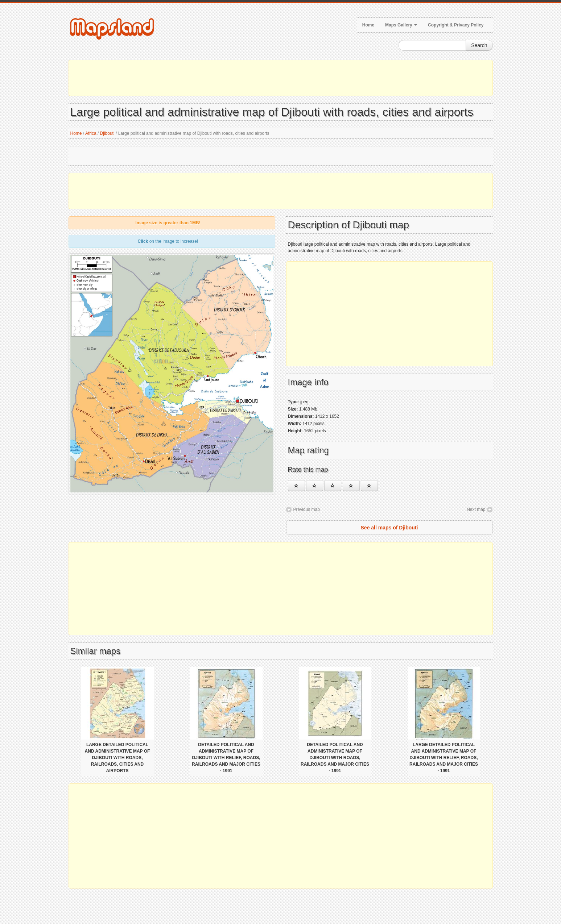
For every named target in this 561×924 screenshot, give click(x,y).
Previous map (307, 509)
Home (368, 25)
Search (479, 45)
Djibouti (107, 133)
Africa (91, 133)
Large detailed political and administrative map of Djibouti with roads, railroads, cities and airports (117, 758)
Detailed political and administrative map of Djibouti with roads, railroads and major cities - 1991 (335, 758)
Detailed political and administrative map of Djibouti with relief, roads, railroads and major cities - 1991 (226, 758)
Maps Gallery (401, 25)
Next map (476, 509)
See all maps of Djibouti (389, 528)
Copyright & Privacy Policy (456, 25)
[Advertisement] (281, 78)
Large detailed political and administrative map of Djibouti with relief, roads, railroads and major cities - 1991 (444, 758)
